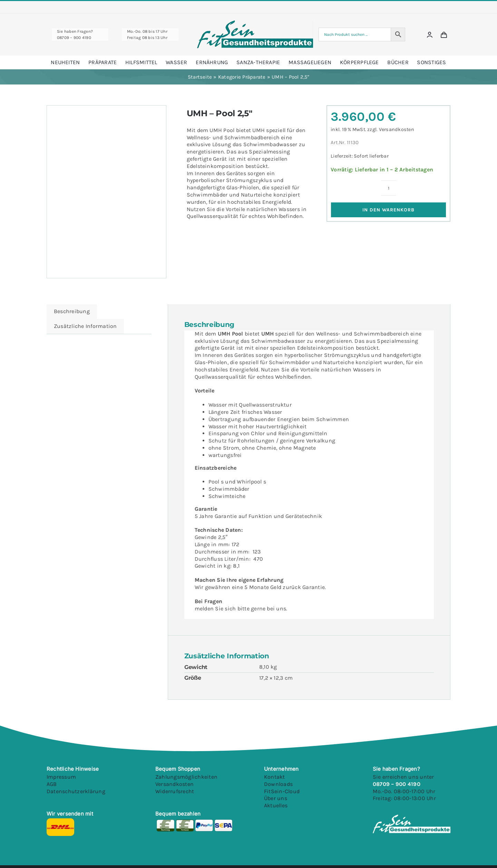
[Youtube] (320, 821)
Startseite (200, 77)
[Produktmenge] (389, 188)
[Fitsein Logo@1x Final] (255, 23)
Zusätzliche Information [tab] (85, 326)
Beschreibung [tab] (72, 311)
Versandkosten (397, 129)
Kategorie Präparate (242, 77)
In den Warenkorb (388, 210)
